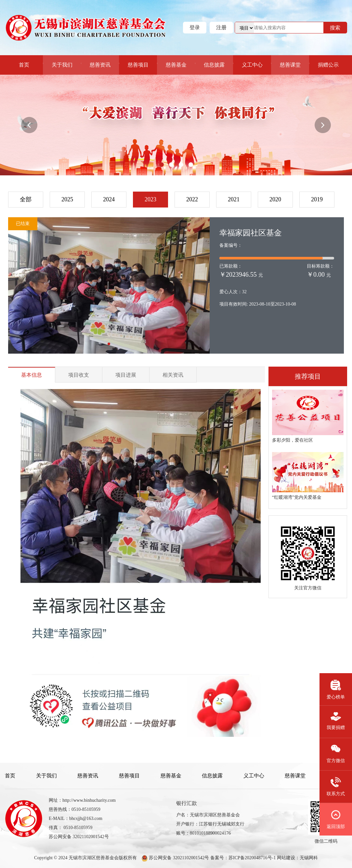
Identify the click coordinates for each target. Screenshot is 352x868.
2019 (317, 199)
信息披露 (214, 65)
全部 (26, 199)
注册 (221, 27)
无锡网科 (309, 858)
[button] (29, 125)
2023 (150, 199)
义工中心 (252, 65)
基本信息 (32, 375)
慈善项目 (138, 65)
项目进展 (126, 375)
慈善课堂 (290, 65)
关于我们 (62, 65)
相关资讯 (173, 375)
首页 (24, 65)
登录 (195, 27)
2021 (234, 199)
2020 (275, 199)
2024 (109, 199)
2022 (192, 199)
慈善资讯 (100, 65)
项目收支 (79, 375)
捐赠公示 (328, 65)
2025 (67, 199)
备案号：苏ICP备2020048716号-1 (243, 858)
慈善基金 (176, 65)
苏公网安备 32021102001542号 (178, 858)
